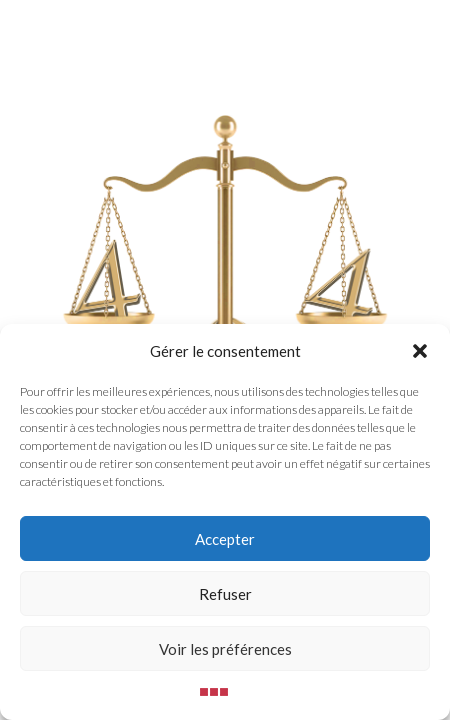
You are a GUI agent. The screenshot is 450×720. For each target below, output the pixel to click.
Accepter (225, 539)
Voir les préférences (225, 649)
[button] (420, 351)
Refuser (225, 594)
